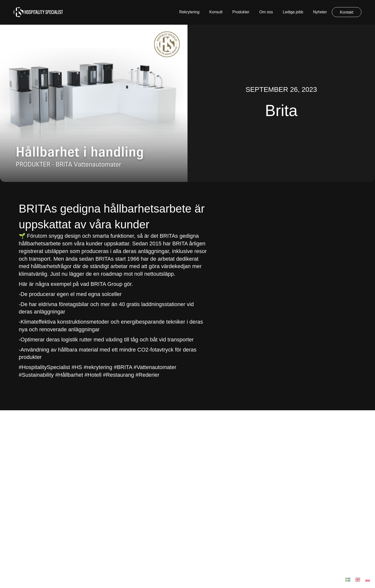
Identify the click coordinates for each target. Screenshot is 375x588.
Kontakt (347, 12)
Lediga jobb (293, 12)
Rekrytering (189, 12)
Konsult (216, 12)
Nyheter (320, 12)
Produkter (241, 12)
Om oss (266, 12)
